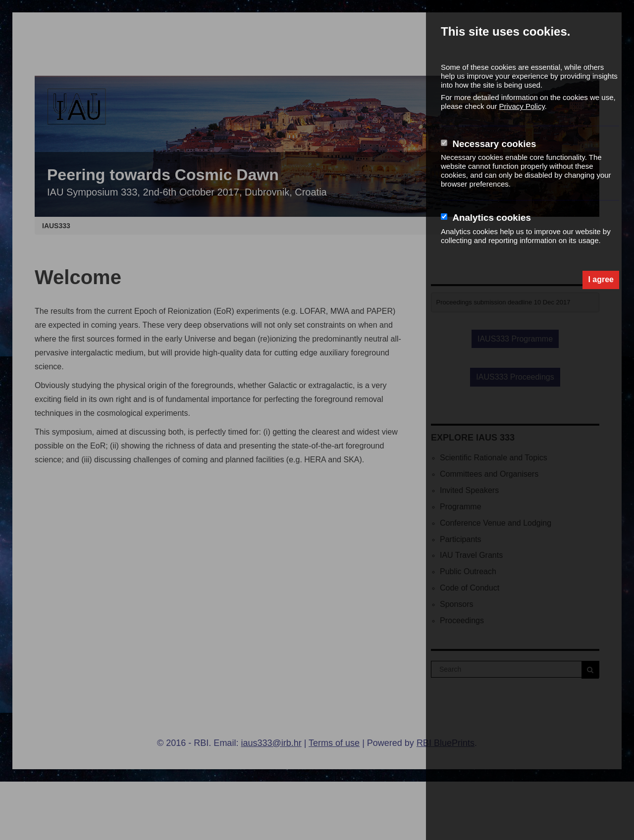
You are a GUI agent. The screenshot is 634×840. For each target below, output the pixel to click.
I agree (601, 279)
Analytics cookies (491, 218)
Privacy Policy (522, 106)
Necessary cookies (494, 144)
